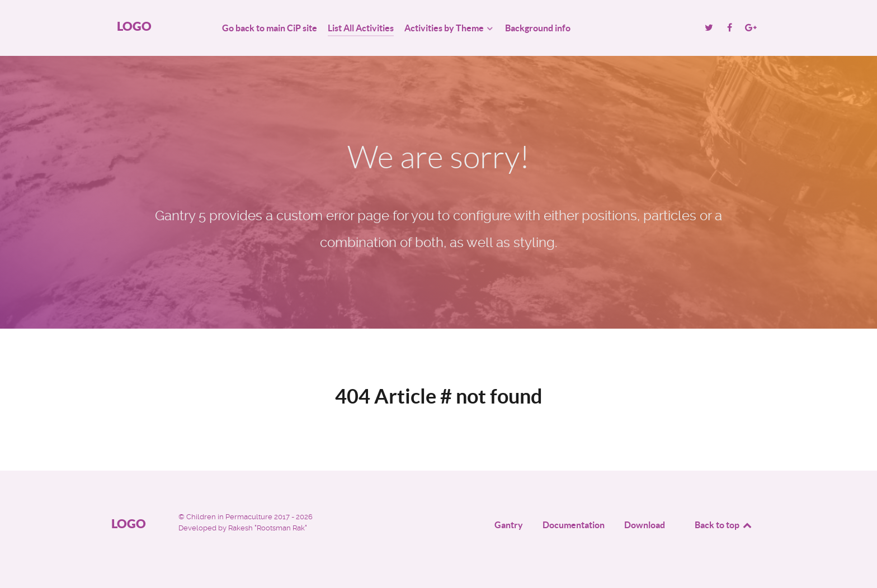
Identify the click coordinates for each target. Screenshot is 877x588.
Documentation (574, 525)
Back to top (724, 525)
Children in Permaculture (230, 517)
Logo (134, 26)
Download (645, 525)
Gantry (509, 525)
